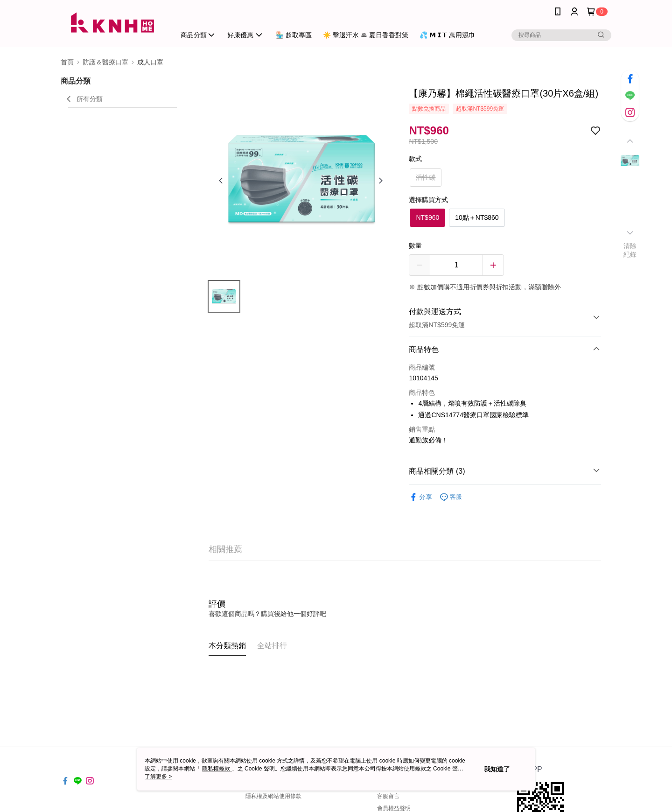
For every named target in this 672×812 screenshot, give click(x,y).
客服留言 (388, 796)
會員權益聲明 (394, 808)
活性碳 (426, 177)
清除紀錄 (630, 250)
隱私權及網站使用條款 (273, 796)
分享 (420, 497)
